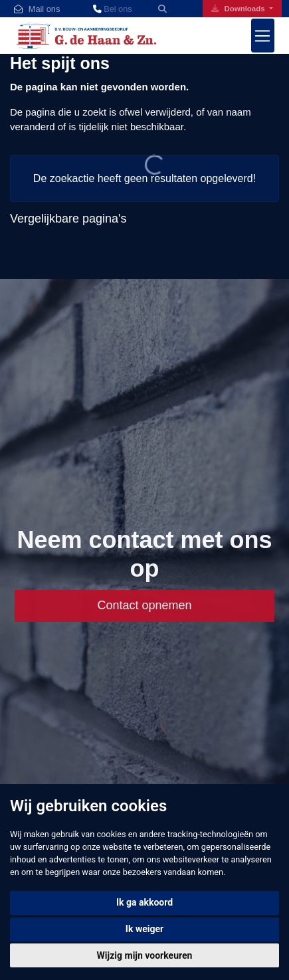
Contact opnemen (144, 605)
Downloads (239, 9)
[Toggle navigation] (263, 36)
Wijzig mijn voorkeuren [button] (145, 955)
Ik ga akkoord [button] (144, 902)
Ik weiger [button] (144, 929)
